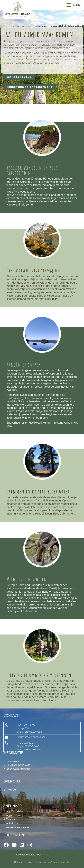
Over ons (11, 790)
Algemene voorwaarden (29, 855)
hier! (9, 426)
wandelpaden (15, 188)
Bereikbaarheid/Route (18, 765)
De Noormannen (43, 862)
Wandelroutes (19, 77)
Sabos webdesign (61, 862)
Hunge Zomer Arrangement (30, 87)
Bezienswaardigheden (18, 769)
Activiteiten (13, 762)
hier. (55, 299)
